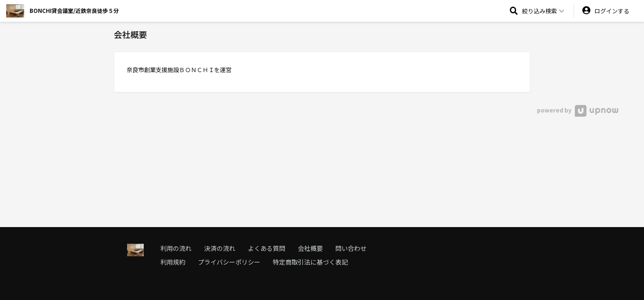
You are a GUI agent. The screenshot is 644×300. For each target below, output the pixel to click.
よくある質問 (267, 248)
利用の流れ (176, 248)
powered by (578, 110)
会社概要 (310, 248)
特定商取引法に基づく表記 (310, 262)
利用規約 (173, 262)
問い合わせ (351, 248)
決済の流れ (220, 248)
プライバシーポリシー (229, 262)
